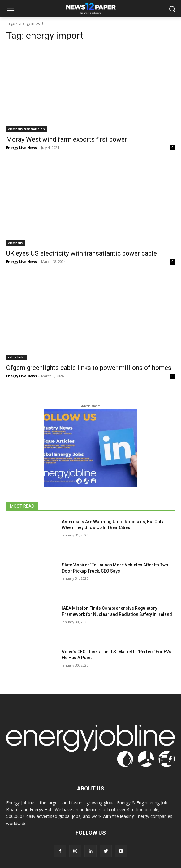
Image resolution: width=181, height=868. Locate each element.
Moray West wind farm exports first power (67, 139)
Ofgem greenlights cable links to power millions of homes (89, 368)
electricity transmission (26, 129)
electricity (15, 243)
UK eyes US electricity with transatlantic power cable (82, 253)
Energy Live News (22, 148)
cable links (17, 357)
